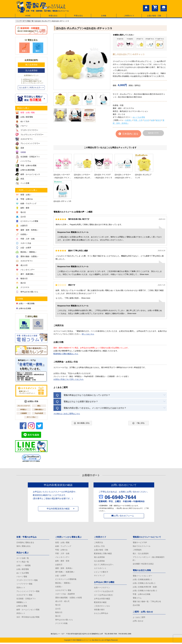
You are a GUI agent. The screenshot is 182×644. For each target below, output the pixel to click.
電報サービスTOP (140, 542)
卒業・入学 (138, 120)
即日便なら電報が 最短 (31, 99)
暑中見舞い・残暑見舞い (65, 572)
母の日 (58, 606)
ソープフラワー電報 (24, 584)
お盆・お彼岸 (61, 576)
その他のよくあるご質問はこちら (67, 389)
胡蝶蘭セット (22, 603)
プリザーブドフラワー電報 (27, 581)
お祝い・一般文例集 (25, 303)
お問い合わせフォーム (124, 516)
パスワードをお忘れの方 (104, 592)
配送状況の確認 (100, 603)
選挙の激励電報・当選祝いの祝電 (69, 599)
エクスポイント (100, 569)
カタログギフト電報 (24, 596)
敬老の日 (59, 613)
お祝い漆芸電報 (23, 569)
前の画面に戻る (82, 398)
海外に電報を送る (24, 546)
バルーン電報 (22, 577)
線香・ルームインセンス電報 (28, 611)
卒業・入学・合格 (62, 554)
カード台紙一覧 (23, 558)
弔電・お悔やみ (61, 550)
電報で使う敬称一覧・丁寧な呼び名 (147, 602)
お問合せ (164, 8)
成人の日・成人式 (62, 602)
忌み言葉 (136, 606)
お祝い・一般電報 (24, 566)
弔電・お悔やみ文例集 (142, 595)
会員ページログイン (102, 588)
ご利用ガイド (129, 16)
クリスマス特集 (61, 625)
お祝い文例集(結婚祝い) (142, 580)
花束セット (21, 588)
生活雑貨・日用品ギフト (26, 599)
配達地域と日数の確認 (103, 554)
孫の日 (58, 617)
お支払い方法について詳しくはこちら (69, 355)
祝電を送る (53, 16)
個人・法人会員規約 (141, 554)
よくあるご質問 (139, 618)
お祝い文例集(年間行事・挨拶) (145, 587)
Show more (144, 249)
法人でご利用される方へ (104, 565)
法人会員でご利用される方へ (31, 88)
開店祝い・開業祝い (63, 584)
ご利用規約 (137, 550)
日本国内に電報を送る (25, 542)
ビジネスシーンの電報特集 (66, 580)
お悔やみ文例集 (24, 308)
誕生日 (158, 120)
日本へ (25, 48)
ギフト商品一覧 (23, 562)
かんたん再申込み (101, 614)
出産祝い (129, 120)
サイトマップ (99, 576)
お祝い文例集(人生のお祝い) (144, 584)
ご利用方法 (98, 542)
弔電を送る (78, 16)
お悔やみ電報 (22, 607)
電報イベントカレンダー (142, 576)
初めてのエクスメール (142, 546)
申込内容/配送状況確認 (24, 325)
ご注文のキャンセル (102, 607)
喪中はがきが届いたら (64, 621)
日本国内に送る (128, 134)
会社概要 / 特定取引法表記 (143, 564)
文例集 (104, 16)
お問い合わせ (138, 622)
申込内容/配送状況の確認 (58, 509)
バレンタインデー (62, 557)
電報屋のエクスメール (84, 641)
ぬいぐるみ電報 (139, 117)
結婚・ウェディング (63, 546)
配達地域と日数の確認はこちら (66, 329)
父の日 (147, 120)
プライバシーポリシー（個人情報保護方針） (149, 559)
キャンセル (38, 324)
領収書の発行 (99, 611)
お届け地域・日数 (154, 16)
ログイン (146, 8)
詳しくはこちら (88, 309)
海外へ (38, 48)
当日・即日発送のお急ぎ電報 (28, 618)
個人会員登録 (31, 65)
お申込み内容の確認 (102, 599)
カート (155, 8)
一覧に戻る (139, 398)
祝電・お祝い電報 (62, 542)
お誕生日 (59, 565)
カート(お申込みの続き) (103, 596)
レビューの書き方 (101, 572)
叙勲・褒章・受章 (62, 561)
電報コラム (137, 599)
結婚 (153, 120)
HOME (28, 16)
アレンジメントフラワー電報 (28, 592)
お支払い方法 (99, 546)
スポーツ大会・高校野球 (65, 595)
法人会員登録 (31, 70)
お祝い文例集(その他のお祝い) (145, 591)
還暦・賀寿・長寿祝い (64, 569)
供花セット (21, 614)
